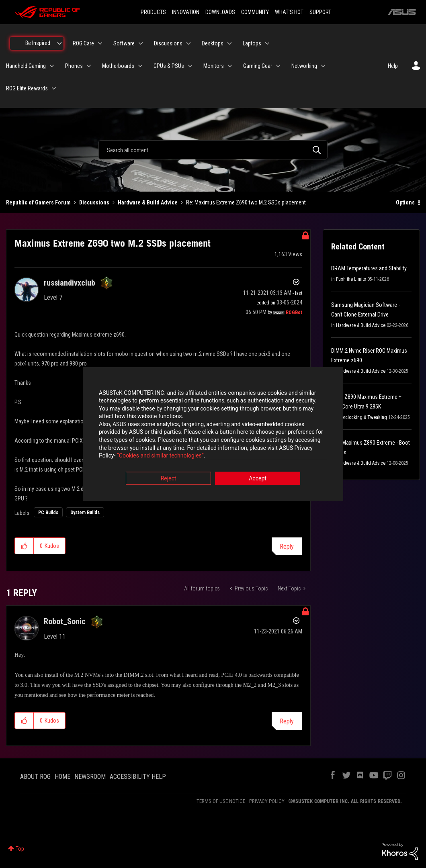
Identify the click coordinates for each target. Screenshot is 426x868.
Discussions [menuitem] (168, 43)
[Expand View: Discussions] (188, 43)
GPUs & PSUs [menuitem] (169, 66)
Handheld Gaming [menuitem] (26, 66)
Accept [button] (258, 478)
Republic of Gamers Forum (38, 202)
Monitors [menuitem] (214, 66)
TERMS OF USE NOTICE (221, 801)
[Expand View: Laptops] (267, 43)
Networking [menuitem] (304, 66)
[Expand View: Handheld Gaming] (52, 66)
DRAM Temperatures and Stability (369, 268)
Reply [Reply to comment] (287, 721)
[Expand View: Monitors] (230, 66)
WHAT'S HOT (289, 12)
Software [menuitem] (124, 43)
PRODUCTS (153, 12)
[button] (24, 546)
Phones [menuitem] (74, 66)
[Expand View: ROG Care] (100, 43)
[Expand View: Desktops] (229, 43)
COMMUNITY (255, 12)
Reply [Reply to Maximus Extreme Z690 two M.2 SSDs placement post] (287, 546)
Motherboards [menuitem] (118, 66)
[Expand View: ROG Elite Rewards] (54, 88)
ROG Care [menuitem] (83, 43)
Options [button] (405, 202)
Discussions (94, 202)
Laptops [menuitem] (252, 43)
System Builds (85, 513)
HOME (62, 777)
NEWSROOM (90, 777)
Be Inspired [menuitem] (38, 43)
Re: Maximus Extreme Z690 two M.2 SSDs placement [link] (246, 202)
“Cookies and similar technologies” (160, 456)
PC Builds (48, 513)
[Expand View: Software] (141, 43)
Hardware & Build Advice (148, 202)
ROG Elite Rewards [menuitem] (27, 88)
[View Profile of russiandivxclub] (70, 283)
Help (393, 66)
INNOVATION (186, 12)
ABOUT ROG (35, 777)
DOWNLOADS (220, 12)
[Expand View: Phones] (89, 66)
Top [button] (20, 849)
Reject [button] (169, 478)
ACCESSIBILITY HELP (138, 777)
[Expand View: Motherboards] (140, 66)
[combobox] (213, 150)
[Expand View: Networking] (323, 66)
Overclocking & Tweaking (361, 417)
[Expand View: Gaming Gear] (278, 66)
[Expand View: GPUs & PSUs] (190, 66)
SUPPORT (320, 12)
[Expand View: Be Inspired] (59, 43)
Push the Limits (351, 279)
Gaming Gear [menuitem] (258, 66)
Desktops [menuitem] (213, 43)
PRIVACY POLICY (267, 801)
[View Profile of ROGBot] (294, 312)
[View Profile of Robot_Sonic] (65, 621)
